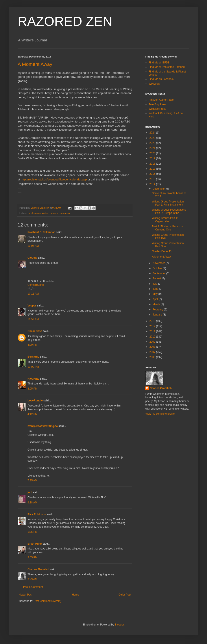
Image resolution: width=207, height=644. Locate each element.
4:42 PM (32, 414)
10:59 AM (33, 319)
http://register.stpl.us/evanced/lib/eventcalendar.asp (54, 179)
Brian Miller (35, 544)
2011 (153, 331)
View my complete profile (160, 414)
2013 (153, 321)
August (157, 278)
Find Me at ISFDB (159, 63)
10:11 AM (33, 294)
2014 (153, 184)
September (159, 273)
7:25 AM (32, 481)
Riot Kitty (33, 379)
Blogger (119, 625)
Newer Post (26, 595)
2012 (153, 326)
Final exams (34, 213)
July (155, 284)
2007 (153, 352)
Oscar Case (35, 331)
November (159, 263)
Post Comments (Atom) (47, 601)
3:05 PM (32, 389)
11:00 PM (33, 367)
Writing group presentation (56, 213)
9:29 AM (32, 579)
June (156, 289)
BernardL (33, 357)
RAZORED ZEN (65, 21)
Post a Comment (33, 587)
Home (76, 595)
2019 (153, 158)
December (159, 189)
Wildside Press (157, 109)
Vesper (32, 306)
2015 (153, 179)
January (158, 315)
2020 (153, 153)
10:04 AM (33, 246)
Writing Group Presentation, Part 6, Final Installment (168, 203)
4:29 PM (32, 345)
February (158, 310)
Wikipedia (154, 84)
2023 (153, 138)
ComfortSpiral (36, 285)
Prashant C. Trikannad (42, 232)
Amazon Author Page (161, 100)
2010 (153, 337)
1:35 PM (32, 532)
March (157, 304)
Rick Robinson (37, 514)
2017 (153, 169)
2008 (153, 347)
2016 (153, 174)
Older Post (125, 595)
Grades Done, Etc (162, 251)
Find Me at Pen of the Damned (167, 67)
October (158, 268)
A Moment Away (35, 64)
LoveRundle (35, 401)
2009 (153, 342)
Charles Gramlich (38, 569)
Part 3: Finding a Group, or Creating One (168, 228)
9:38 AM (32, 503)
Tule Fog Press (158, 104)
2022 (153, 143)
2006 (153, 357)
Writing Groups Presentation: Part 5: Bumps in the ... (169, 211)
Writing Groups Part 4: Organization (165, 220)
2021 (153, 148)
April (156, 299)
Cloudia (32, 258)
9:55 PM (32, 557)
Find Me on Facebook (161, 79)
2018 (153, 164)
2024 (153, 133)
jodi (30, 492)
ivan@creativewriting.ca (43, 426)
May (155, 294)
